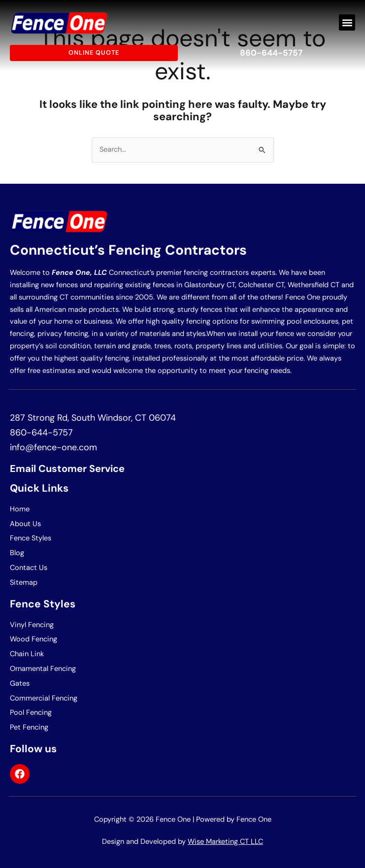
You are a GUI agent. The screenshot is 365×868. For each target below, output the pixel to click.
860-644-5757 (271, 53)
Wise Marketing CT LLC (225, 842)
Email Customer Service (67, 468)
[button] (347, 22)
